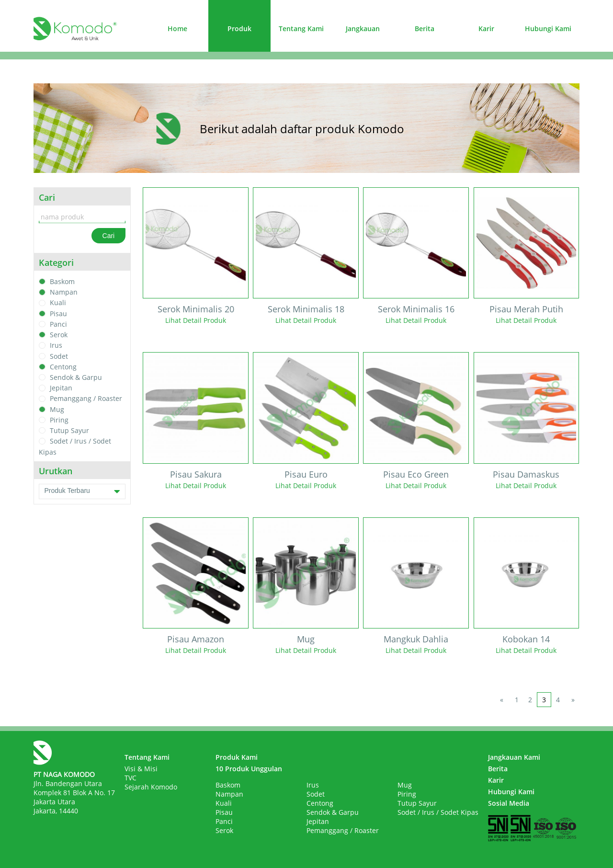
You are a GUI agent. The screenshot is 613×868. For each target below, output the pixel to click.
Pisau (58, 314)
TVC (131, 778)
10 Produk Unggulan (249, 769)
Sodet (59, 356)
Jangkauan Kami (514, 757)
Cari (109, 236)
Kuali (58, 303)
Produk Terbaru (82, 491)
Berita (425, 29)
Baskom (62, 281)
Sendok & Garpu (76, 377)
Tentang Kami (301, 29)
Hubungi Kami (548, 29)
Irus (56, 346)
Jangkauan (363, 29)
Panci (58, 324)
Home (177, 29)
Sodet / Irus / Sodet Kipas (438, 812)
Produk (239, 29)
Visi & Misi (141, 769)
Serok (59, 335)
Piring (59, 420)
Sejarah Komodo (151, 787)
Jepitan (61, 388)
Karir (486, 29)
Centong (63, 367)
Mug (57, 409)
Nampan (64, 292)
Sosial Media (509, 803)
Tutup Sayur (69, 430)
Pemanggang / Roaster (86, 399)
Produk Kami (237, 757)
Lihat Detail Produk (196, 320)
